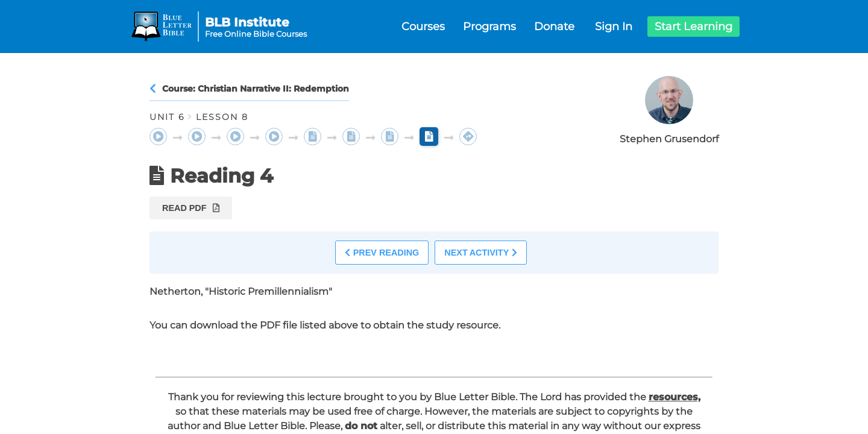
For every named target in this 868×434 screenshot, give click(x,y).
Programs (489, 27)
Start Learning (693, 27)
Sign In (614, 27)
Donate (554, 27)
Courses (423, 27)
